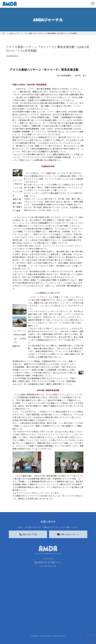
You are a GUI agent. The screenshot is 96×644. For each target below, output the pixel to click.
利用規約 (80, 620)
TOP (8, 608)
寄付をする (42, 608)
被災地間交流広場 (64, 608)
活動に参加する (25, 627)
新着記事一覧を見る (27, 614)
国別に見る (24, 619)
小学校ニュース (11, 632)
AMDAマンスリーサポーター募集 (47, 618)
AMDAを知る (11, 612)
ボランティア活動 (27, 632)
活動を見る (23, 608)
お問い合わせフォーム (68, 534)
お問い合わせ (81, 608)
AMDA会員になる (46, 612)
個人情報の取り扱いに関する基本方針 (82, 627)
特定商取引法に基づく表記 (82, 614)
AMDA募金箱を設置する (47, 631)
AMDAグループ (12, 618)
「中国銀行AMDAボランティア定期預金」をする (47, 639)
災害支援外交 (64, 612)
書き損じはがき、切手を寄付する (46, 624)
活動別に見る (25, 623)
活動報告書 (11, 625)
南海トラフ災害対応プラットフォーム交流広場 (66, 619)
